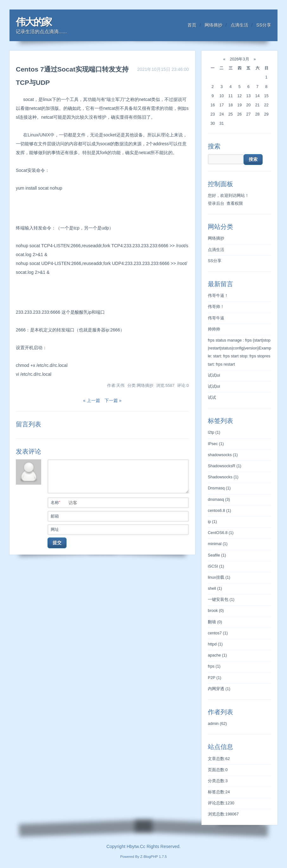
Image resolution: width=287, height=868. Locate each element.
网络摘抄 (214, 25)
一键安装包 (221, 600)
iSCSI (216, 566)
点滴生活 (239, 25)
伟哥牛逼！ (218, 296)
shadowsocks (223, 455)
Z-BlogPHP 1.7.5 (154, 857)
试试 (212, 398)
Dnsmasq (219, 488)
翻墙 (215, 622)
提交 (57, 543)
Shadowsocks (223, 477)
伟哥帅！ (216, 307)
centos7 (218, 633)
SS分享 (264, 25)
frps (214, 666)
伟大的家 (34, 22)
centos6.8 (220, 511)
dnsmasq (219, 500)
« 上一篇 (92, 400)
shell (215, 588)
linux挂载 (219, 577)
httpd (215, 644)
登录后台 (216, 204)
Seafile (217, 555)
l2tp (214, 432)
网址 (119, 529)
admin (217, 724)
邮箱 (119, 516)
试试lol (214, 375)
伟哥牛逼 (216, 318)
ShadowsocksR (225, 466)
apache (217, 655)
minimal (218, 544)
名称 (119, 502)
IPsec (216, 444)
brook (216, 611)
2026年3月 (239, 59)
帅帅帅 (214, 329)
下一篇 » (112, 400)
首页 (192, 25)
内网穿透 (219, 689)
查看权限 (235, 204)
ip (212, 522)
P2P (214, 678)
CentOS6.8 (221, 533)
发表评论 (29, 451)
